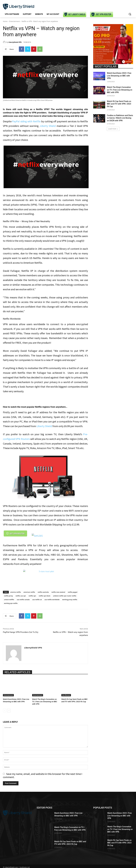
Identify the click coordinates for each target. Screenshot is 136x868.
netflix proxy (8, 596)
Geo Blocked (66, 695)
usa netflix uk (37, 599)
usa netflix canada (23, 599)
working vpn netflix (11, 603)
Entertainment (15, 21)
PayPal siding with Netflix (26, 121)
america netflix (16, 592)
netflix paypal (73, 592)
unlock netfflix (9, 599)
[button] (130, 14)
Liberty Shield (48, 126)
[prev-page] (5, 711)
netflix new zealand (58, 592)
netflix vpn (32, 596)
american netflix (29, 592)
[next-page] (9, 711)
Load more (113, 129)
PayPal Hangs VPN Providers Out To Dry (21, 632)
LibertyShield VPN (15, 42)
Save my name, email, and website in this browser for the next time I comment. (43, 775)
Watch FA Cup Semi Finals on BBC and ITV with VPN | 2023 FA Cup (119, 104)
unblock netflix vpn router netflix (65, 596)
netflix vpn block (44, 596)
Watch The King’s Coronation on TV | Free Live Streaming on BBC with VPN (45, 702)
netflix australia (43, 592)
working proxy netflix (70, 599)
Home (5, 21)
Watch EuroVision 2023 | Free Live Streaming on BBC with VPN (119, 76)
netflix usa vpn (21, 596)
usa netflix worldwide (52, 599)
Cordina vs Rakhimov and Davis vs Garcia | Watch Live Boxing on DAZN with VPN (120, 118)
